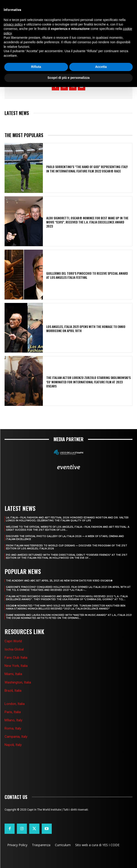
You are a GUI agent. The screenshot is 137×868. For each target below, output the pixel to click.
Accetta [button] (101, 67)
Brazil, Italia (13, 691)
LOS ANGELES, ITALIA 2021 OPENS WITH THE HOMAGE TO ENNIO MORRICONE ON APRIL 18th (86, 329)
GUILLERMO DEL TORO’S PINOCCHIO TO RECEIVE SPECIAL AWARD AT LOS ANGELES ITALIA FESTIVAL (87, 275)
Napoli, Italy (13, 745)
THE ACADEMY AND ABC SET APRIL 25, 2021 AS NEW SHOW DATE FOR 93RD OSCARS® (59, 581)
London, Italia (15, 704)
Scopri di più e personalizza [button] (68, 78)
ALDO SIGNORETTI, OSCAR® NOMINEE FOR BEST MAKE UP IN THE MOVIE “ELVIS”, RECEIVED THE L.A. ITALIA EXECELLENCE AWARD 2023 (87, 222)
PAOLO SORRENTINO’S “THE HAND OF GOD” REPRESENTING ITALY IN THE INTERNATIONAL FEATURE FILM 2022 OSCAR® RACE (87, 169)
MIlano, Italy (13, 720)
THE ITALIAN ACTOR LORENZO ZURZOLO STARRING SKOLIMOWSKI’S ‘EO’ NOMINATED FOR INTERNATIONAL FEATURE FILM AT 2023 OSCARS (88, 382)
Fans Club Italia (16, 658)
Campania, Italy (16, 737)
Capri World (13, 641)
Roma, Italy (13, 728)
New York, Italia (16, 666)
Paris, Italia (13, 712)
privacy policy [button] (13, 24)
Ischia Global (14, 649)
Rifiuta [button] (36, 67)
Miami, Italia (13, 674)
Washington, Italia (18, 682)
